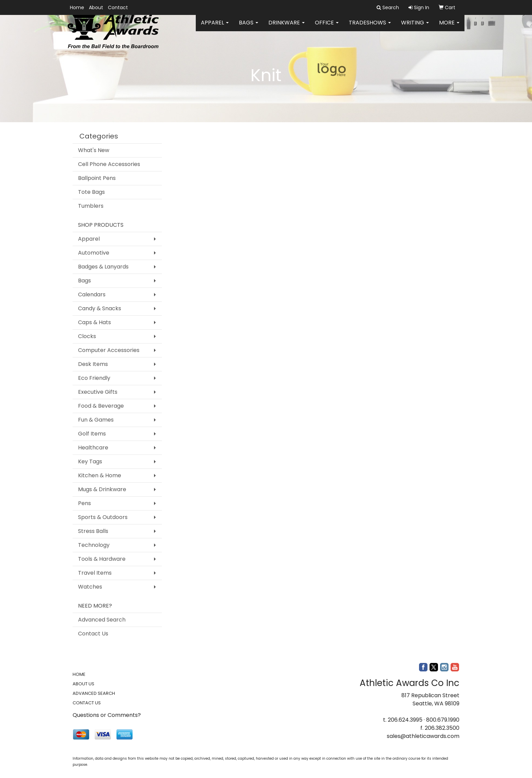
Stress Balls (93, 531)
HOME (79, 674)
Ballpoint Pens (97, 178)
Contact (118, 7)
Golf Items (92, 434)
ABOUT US (83, 684)
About (96, 7)
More (449, 27)
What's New (94, 150)
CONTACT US (87, 703)
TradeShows (370, 27)
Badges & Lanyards (103, 267)
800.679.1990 (443, 720)
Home (77, 7)
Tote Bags (91, 192)
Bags (249, 27)
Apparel (215, 27)
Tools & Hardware (102, 559)
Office (327, 27)
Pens (84, 503)
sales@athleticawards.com (423, 736)
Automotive (94, 253)
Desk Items (93, 364)
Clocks (87, 336)
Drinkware (287, 27)
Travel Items (95, 573)
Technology (94, 545)
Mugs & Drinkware (102, 489)
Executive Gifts (98, 392)
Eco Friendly (94, 378)
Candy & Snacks (100, 308)
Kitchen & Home (100, 475)
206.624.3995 (405, 720)
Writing (415, 27)
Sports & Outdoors (103, 517)
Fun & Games (96, 420)
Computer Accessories (109, 350)
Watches (90, 587)
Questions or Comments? (107, 715)
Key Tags (90, 461)
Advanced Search (102, 620)
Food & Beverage (101, 406)
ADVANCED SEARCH (94, 693)
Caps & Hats (94, 322)
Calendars (92, 294)
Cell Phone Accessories (109, 164)
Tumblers (91, 206)
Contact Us (93, 634)
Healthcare (93, 448)
